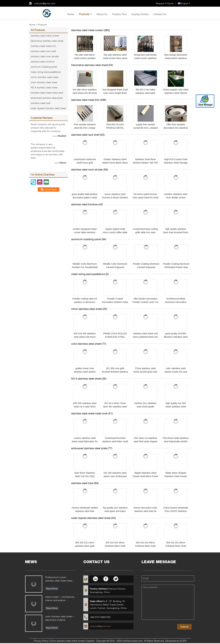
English (185, 3)
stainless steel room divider (45, 56)
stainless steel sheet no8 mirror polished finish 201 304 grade (145, 337)
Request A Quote (165, 3)
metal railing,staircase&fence (46, 72)
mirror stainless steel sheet (44, 77)
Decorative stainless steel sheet (47, 41)
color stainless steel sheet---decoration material (60, 618)
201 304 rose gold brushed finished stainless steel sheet (115, 372)
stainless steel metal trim (43, 46)
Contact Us (160, 14)
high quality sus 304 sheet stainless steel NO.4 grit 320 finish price (176, 407)
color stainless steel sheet (44, 82)
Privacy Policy (41, 641)
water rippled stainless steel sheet (48, 108)
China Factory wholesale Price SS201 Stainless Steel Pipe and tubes (176, 511)
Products (84, 14)
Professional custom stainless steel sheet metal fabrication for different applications (59, 579)
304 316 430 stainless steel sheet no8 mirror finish (85, 337)
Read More (52, 588)
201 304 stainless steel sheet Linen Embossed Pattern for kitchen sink (115, 476)
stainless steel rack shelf (43, 51)
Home (71, 14)
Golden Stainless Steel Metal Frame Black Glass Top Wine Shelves (115, 163)
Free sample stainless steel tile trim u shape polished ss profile (85, 128)
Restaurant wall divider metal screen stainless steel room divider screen (145, 58)
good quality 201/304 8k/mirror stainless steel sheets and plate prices (176, 337)
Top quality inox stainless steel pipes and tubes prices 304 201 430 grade (115, 511)
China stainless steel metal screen (68, 641)
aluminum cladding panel (44, 67)
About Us (102, 14)
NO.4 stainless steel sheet (44, 87)
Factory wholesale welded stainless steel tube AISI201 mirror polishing (85, 511)
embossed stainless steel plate (47, 98)
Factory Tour (119, 14)
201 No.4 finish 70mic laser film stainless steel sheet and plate (115, 407)
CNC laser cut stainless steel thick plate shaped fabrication (145, 441)
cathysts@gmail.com (45, 3)
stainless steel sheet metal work (47, 93)
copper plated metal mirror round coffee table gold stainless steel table (115, 232)
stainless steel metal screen (45, 36)
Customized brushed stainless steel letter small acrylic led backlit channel (115, 441)
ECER (183, 641)
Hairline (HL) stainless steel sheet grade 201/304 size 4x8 (145, 407)
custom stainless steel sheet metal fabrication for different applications (85, 441)
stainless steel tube (41, 103)
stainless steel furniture (43, 61)
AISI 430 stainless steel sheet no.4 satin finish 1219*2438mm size (85, 407)
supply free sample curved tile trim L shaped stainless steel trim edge (145, 128)
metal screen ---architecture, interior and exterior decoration (60, 599)
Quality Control (140, 14)
